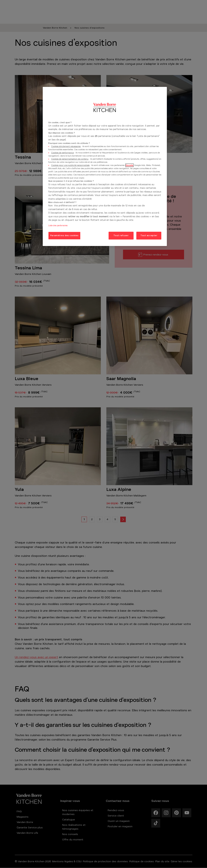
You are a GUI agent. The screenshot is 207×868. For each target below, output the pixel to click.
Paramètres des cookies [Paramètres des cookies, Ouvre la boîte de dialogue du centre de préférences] (64, 235)
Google (129, 165)
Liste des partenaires (58, 225)
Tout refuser (121, 235)
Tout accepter (149, 235)
